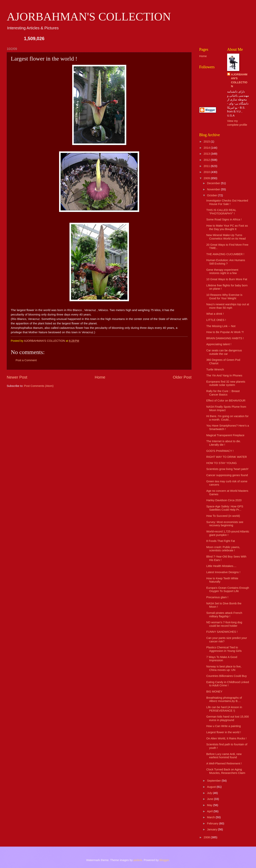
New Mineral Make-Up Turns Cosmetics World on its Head (226, 237)
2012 (207, 160)
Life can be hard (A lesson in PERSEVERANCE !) (224, 709)
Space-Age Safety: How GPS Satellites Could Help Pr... (225, 508)
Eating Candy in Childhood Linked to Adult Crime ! (228, 684)
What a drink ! (215, 314)
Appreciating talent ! (219, 344)
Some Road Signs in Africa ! (224, 219)
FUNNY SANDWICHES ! (222, 632)
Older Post (182, 377)
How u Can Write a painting (224, 726)
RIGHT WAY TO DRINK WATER (227, 457)
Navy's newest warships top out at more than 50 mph (228, 306)
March (211, 817)
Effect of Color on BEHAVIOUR (226, 401)
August (212, 787)
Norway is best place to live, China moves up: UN (224, 668)
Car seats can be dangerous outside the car (224, 352)
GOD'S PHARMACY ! (220, 451)
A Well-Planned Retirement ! (224, 763)
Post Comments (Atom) (39, 386)
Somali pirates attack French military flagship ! (224, 615)
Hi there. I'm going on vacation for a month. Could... (228, 418)
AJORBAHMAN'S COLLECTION (89, 17)
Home (100, 377)
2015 (207, 142)
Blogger (164, 860)
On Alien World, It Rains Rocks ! (226, 738)
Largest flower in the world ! (224, 732)
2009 (207, 178)
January (212, 829)
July (210, 793)
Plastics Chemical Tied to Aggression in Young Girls (224, 649)
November (214, 189)
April (210, 811)
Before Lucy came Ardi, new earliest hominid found (224, 756)
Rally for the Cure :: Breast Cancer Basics (223, 393)
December (214, 183)
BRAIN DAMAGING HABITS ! (225, 338)
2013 (207, 154)
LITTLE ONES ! (216, 320)
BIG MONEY (214, 692)
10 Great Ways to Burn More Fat (227, 279)
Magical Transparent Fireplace (225, 435)
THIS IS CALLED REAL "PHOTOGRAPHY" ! (221, 212)
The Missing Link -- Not (221, 326)
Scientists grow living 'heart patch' (228, 469)
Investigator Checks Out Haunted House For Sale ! (227, 202)
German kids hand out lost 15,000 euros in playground (228, 718)
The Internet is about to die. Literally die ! (224, 443)
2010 (207, 172)
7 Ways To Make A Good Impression (222, 659)
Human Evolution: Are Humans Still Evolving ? (226, 262)
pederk (138, 860)
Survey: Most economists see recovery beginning (225, 524)
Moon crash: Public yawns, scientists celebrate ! (223, 549)
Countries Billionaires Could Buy (227, 676)
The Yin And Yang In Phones (224, 375)
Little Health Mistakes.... (221, 566)
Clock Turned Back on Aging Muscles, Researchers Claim (226, 771)
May (210, 805)
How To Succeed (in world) (223, 516)
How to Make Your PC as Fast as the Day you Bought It (227, 227)
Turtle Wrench (215, 369)
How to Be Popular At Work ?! (225, 332)
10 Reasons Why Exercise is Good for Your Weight (224, 297)
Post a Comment (26, 360)
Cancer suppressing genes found (227, 475)
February (213, 823)
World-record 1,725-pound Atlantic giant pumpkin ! (228, 533)
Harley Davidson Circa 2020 (224, 500)
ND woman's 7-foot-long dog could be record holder (224, 624)
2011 (207, 166)
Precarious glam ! (217, 597)
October (212, 195)
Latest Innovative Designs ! (223, 572)
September (214, 781)
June (210, 799)
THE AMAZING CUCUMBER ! (225, 254)
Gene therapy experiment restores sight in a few (222, 272)
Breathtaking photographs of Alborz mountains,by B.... (224, 699)
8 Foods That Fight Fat (221, 541)
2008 (207, 837)
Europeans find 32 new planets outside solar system (226, 383)
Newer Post (17, 377)
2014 (207, 148)
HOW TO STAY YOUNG (222, 463)
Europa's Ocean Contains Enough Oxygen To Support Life (228, 590)
